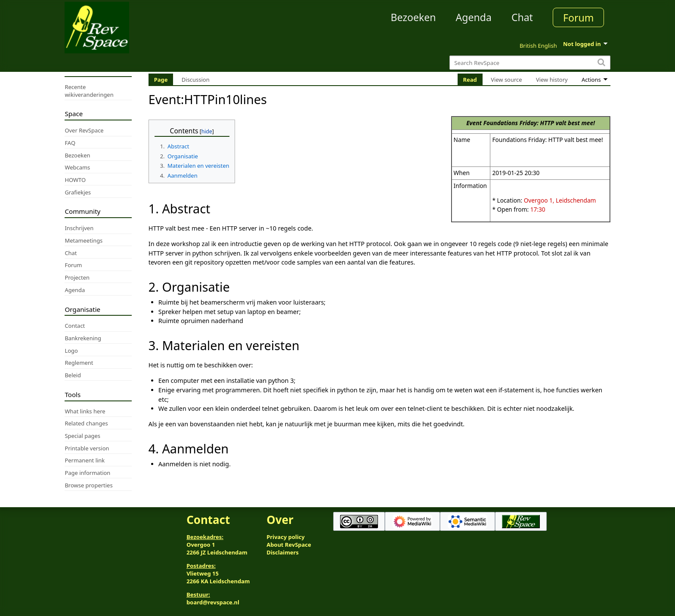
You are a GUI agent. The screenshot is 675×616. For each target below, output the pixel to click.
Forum (578, 18)
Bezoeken (413, 17)
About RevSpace (289, 545)
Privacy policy (285, 537)
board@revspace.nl (213, 602)
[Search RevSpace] (530, 63)
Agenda (474, 17)
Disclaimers (283, 552)
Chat (522, 17)
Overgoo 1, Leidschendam (560, 200)
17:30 (538, 209)
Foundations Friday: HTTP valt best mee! (539, 123)
